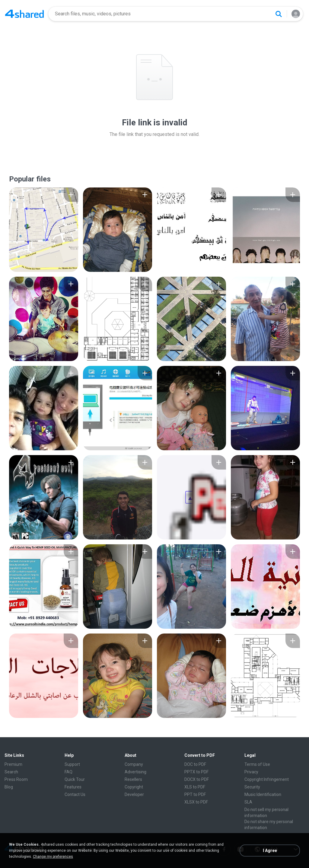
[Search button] (279, 14)
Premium (13, 764)
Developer (134, 794)
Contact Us (75, 794)
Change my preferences (53, 857)
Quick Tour (75, 779)
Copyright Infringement (267, 779)
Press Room (16, 779)
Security (252, 787)
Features (73, 787)
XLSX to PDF (196, 802)
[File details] (44, 230)
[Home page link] (24, 14)
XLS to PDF (195, 787)
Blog (9, 787)
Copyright (134, 787)
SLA (248, 802)
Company (134, 764)
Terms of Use (257, 764)
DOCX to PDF (197, 779)
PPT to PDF (195, 794)
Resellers (133, 779)
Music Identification (263, 794)
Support (72, 764)
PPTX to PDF (196, 772)
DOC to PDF (195, 764)
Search (11, 772)
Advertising (135, 772)
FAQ (68, 772)
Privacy (251, 772)
